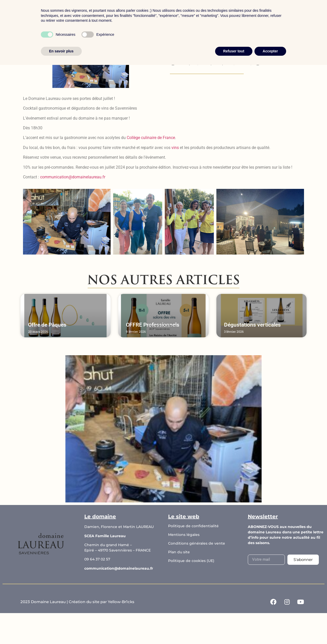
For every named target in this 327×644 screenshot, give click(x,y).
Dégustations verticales (252, 325)
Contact (223, 14)
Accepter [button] (270, 630)
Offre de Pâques (47, 325)
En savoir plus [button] (61, 630)
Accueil (94, 14)
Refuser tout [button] (234, 630)
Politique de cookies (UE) (191, 561)
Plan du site (179, 552)
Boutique (121, 14)
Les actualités (191, 14)
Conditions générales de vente (197, 543)
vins (175, 148)
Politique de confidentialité (193, 526)
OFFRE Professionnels (153, 325)
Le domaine (154, 14)
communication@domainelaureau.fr (119, 568)
